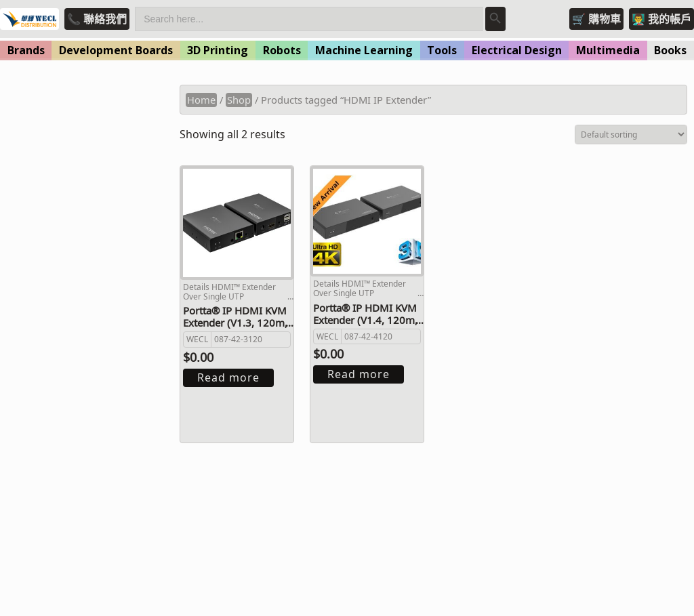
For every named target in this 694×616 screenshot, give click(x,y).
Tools (442, 50)
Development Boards (116, 50)
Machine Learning (364, 50)
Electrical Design (517, 50)
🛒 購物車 (596, 19)
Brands (26, 50)
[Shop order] (631, 135)
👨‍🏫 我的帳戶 (661, 19)
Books (670, 50)
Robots (282, 50)
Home (201, 100)
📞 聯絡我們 (97, 19)
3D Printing (218, 50)
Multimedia (608, 50)
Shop (239, 100)
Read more (228, 377)
